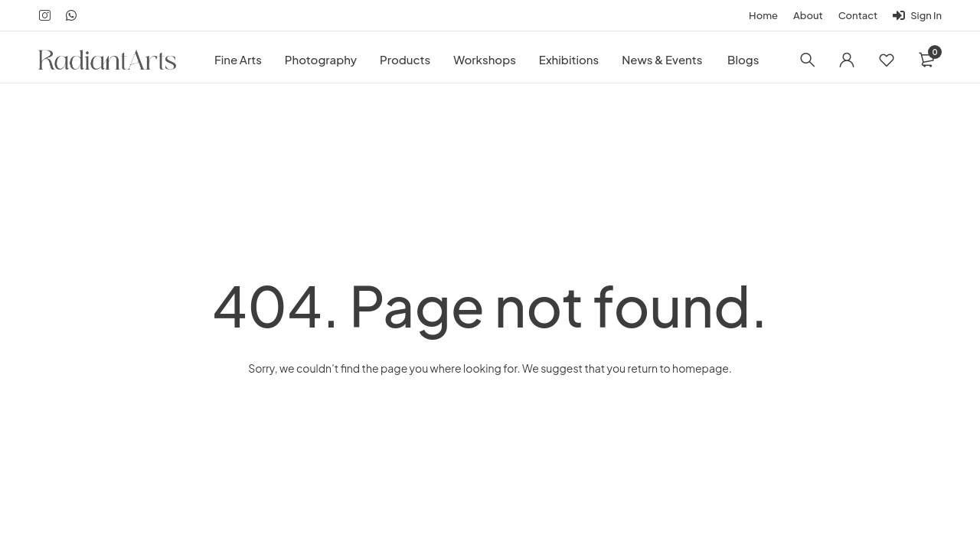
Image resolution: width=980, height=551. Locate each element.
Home (763, 15)
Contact (858, 15)
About (808, 15)
